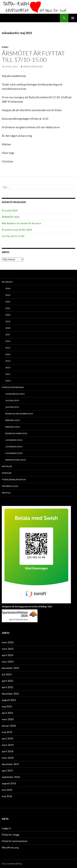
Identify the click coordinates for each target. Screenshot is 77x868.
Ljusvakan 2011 (14, 447)
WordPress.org (10, 847)
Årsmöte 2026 (10, 210)
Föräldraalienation (14, 480)
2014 (8, 354)
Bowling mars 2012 (16, 433)
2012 (8, 367)
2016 (8, 341)
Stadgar (7, 473)
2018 (8, 328)
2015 (8, 348)
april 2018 (8, 751)
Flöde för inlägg (10, 835)
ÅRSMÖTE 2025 (11, 217)
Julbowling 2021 (15, 394)
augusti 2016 (9, 783)
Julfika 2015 (12, 407)
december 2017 (10, 764)
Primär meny (73, 18)
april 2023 (8, 681)
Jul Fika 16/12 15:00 (13, 236)
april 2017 (8, 770)
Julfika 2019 (12, 400)
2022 (8, 302)
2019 (8, 321)
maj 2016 (7, 796)
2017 (8, 335)
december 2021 (10, 694)
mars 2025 (8, 649)
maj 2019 (7, 732)
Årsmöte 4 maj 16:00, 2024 (17, 230)
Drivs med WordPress (12, 864)
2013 (8, 361)
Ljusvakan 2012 (14, 440)
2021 (8, 308)
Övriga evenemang (13, 387)
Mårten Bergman (33, 67)
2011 (8, 374)
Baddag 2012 (13, 427)
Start (5, 47)
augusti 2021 (9, 700)
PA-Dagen (7, 282)
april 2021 (8, 713)
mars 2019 (8, 745)
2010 (8, 381)
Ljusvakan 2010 (14, 453)
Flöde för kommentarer (15, 841)
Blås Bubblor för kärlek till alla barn (21, 223)
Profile (6, 493)
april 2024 (8, 655)
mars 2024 (8, 662)
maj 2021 (7, 706)
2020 (8, 315)
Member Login (10, 486)
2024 (8, 288)
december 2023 (10, 668)
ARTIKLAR (7, 466)
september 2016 (11, 777)
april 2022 (8, 687)
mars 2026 (8, 642)
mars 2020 (8, 719)
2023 (8, 295)
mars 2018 (8, 758)
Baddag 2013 (13, 420)
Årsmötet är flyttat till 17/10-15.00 (33, 56)
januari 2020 (9, 726)
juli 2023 (7, 674)
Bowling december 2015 (19, 414)
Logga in (6, 828)
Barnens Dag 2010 (15, 460)
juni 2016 (7, 790)
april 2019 (8, 738)
